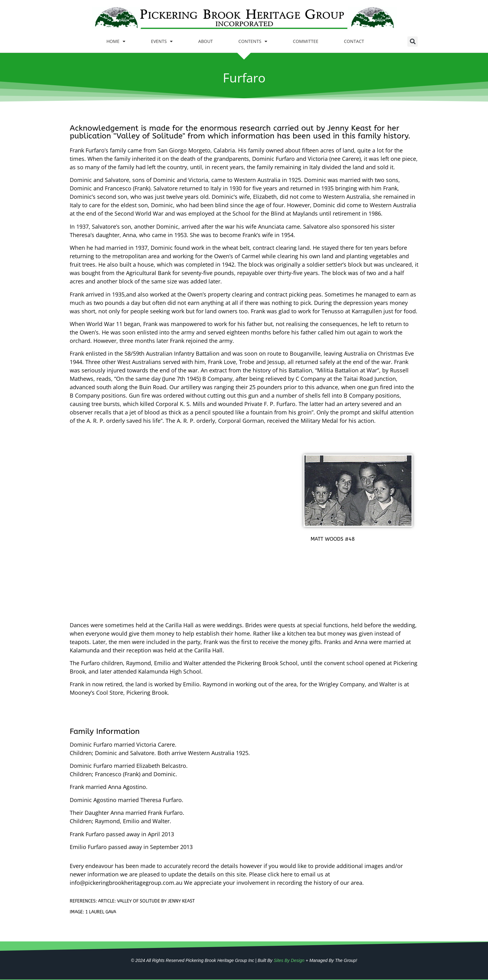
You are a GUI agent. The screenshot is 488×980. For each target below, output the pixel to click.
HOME (116, 41)
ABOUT (206, 41)
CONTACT (354, 41)
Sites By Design (289, 960)
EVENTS (162, 41)
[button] (413, 42)
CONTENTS (253, 41)
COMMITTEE (306, 41)
